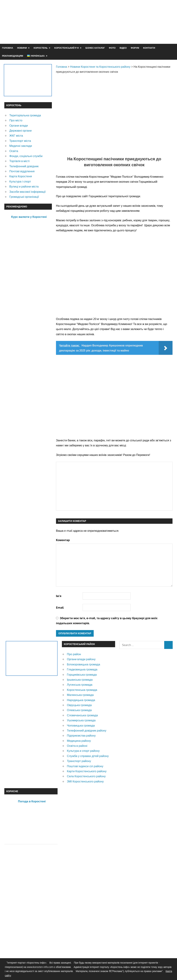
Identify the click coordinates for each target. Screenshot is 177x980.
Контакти (149, 48)
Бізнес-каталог (95, 48)
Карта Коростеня (21, 176)
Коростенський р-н (67, 48)
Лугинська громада (80, 685)
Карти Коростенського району (87, 771)
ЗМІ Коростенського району (85, 781)
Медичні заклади (21, 146)
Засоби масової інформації (27, 192)
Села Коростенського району (86, 776)
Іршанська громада (80, 680)
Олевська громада (79, 710)
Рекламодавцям (13, 56)
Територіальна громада (25, 115)
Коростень (41, 48)
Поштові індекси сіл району (85, 766)
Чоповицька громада (81, 725)
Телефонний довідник (24, 166)
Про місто (16, 120)
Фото (112, 48)
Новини (22, 48)
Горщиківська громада (82, 674)
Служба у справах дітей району (88, 756)
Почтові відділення (22, 171)
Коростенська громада (82, 690)
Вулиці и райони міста (24, 186)
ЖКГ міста (16, 135)
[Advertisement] (110, 30)
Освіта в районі (77, 746)
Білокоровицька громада (83, 664)
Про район (74, 654)
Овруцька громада (79, 705)
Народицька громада (81, 700)
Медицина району (79, 741)
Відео (123, 48)
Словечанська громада (82, 715)
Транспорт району (79, 761)
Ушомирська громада (81, 720)
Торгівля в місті (19, 161)
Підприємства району (81, 735)
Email (60, 607)
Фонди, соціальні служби (26, 156)
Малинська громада (80, 695)
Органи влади (19, 125)
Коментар (63, 540)
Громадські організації (24, 197)
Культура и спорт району (83, 751)
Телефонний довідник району (87, 730)
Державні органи (20, 130)
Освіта (14, 151)
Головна (8, 48)
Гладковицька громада (82, 669)
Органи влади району (81, 659)
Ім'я (59, 596)
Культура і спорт (20, 181)
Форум (135, 48)
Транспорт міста (20, 141)
